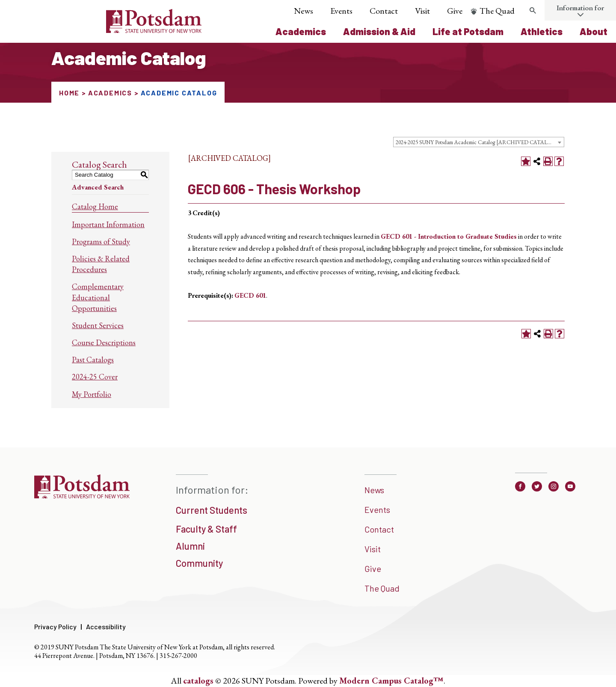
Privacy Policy (55, 626)
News (304, 11)
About (594, 31)
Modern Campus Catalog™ (391, 681)
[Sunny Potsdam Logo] (106, 30)
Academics (301, 31)
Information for (580, 8)
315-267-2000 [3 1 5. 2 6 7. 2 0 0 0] (178, 656)
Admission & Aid (379, 31)
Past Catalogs (93, 360)
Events (341, 11)
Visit (422, 11)
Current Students (212, 510)
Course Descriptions (104, 342)
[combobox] (479, 142)
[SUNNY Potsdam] (82, 495)
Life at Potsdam (468, 31)
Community (199, 563)
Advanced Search (98, 187)
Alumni (190, 546)
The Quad (497, 11)
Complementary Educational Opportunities (98, 297)
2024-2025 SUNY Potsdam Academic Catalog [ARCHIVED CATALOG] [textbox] (477, 142)
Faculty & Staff (206, 529)
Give (455, 11)
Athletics (542, 31)
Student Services (98, 325)
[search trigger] (533, 11)
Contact (384, 11)
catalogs (198, 681)
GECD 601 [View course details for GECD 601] (250, 295)
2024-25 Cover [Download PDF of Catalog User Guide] (95, 377)
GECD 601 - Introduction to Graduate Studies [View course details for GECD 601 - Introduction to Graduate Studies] (449, 236)
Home (69, 93)
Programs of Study (101, 241)
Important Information (108, 224)
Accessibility (106, 626)
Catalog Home (95, 206)
